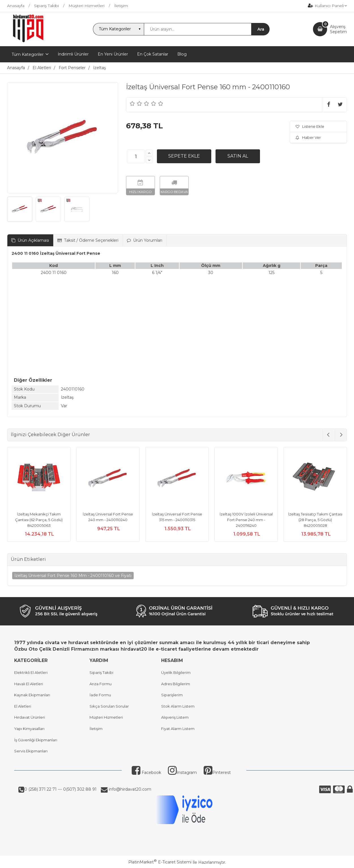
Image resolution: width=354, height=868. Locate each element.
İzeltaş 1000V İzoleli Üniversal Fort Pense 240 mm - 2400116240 (246, 520)
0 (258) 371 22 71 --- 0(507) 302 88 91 (60, 789)
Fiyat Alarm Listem (178, 729)
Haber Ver (308, 137)
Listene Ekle (310, 126)
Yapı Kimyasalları (29, 729)
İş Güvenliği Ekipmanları (36, 740)
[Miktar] (136, 156)
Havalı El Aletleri (29, 684)
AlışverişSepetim (338, 29)
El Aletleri (23, 706)
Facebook (146, 773)
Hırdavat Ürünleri (30, 717)
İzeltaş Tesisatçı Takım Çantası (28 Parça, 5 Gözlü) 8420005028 (315, 520)
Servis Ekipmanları (31, 751)
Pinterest (217, 773)
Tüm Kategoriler (28, 54)
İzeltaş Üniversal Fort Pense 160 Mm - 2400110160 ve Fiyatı (73, 576)
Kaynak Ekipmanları (32, 695)
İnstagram (182, 773)
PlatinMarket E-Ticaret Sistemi (160, 862)
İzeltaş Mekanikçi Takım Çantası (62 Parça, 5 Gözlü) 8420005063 (39, 520)
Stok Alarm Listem (178, 706)
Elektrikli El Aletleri (31, 672)
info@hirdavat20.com (129, 789)
